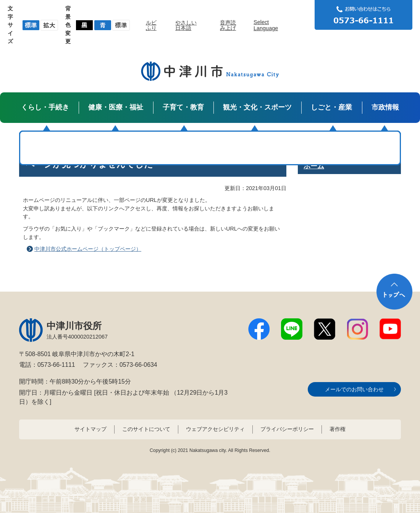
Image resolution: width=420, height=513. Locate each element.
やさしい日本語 (186, 25)
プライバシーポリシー (287, 429)
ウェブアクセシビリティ (215, 429)
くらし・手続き (45, 107)
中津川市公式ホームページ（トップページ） (88, 249)
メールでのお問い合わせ (354, 389)
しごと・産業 (331, 107)
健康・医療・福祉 (116, 107)
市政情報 (385, 107)
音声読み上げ (228, 25)
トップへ (394, 292)
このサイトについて (146, 429)
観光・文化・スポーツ (257, 107)
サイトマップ (90, 429)
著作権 (338, 429)
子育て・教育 (183, 107)
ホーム (314, 166)
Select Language (266, 25)
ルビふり (151, 25)
